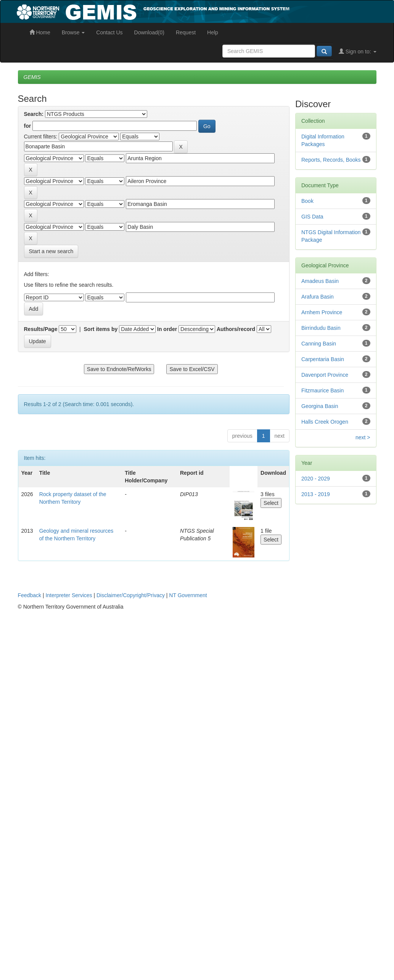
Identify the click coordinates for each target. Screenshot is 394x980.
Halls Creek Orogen (325, 422)
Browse (73, 32)
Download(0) (149, 32)
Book (307, 201)
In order (167, 329)
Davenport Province (325, 375)
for (28, 126)
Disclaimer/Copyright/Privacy (131, 595)
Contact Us (109, 32)
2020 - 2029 (316, 479)
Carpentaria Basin (323, 359)
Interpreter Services (69, 595)
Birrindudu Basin (321, 328)
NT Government (188, 595)
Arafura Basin (318, 297)
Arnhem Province (322, 312)
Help (213, 32)
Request (186, 32)
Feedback (30, 595)
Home (40, 32)
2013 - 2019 (316, 494)
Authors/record (236, 329)
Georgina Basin (320, 406)
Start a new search (51, 251)
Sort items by (101, 329)
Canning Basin (319, 344)
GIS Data (312, 217)
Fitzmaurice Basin (322, 390)
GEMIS (32, 77)
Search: (34, 114)
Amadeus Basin (320, 281)
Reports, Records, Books (331, 160)
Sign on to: (358, 51)
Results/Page (41, 329)
